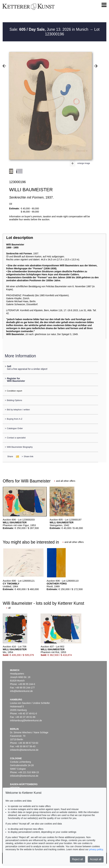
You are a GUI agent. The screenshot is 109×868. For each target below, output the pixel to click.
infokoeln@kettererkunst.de (24, 776)
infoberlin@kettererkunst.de (24, 750)
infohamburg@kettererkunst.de (26, 720)
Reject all (78, 859)
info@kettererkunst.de (21, 691)
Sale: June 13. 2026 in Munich (49, 29)
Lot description (20, 238)
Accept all (96, 859)
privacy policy (96, 849)
